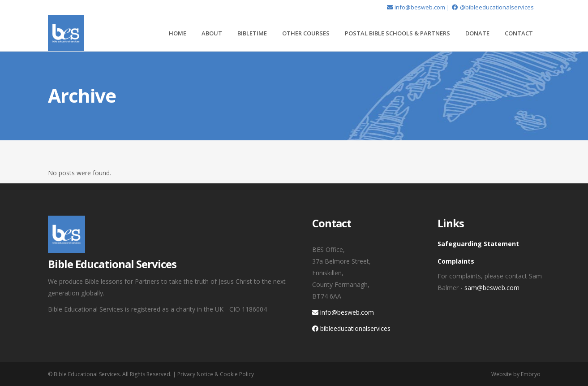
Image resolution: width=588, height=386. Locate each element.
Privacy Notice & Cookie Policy (216, 374)
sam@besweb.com (492, 288)
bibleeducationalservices (351, 328)
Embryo (531, 374)
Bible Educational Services (87, 374)
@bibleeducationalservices (492, 7)
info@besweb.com (416, 7)
